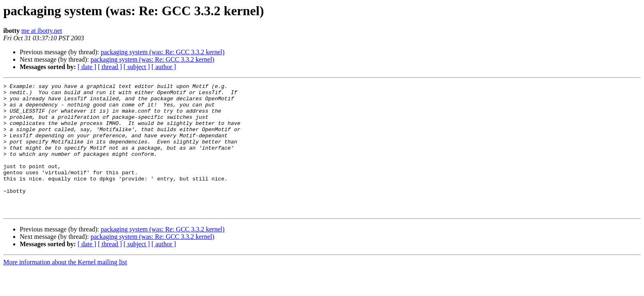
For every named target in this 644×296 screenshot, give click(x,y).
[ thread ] (110, 67)
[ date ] (87, 67)
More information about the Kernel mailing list (65, 288)
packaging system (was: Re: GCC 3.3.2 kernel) (162, 52)
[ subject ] (137, 67)
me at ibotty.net (42, 31)
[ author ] (164, 67)
